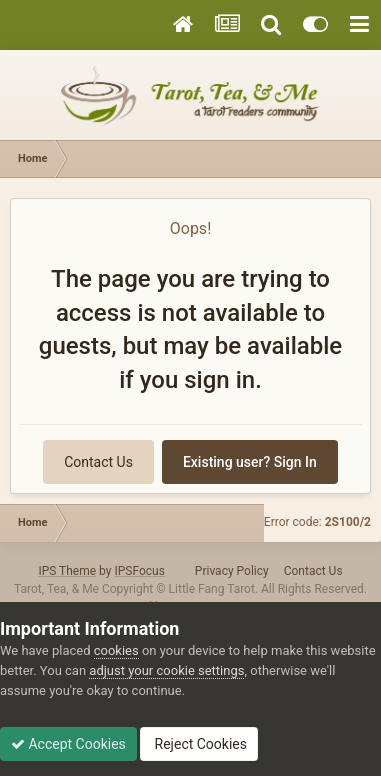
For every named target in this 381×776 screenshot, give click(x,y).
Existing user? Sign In (250, 462)
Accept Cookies (68, 744)
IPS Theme (67, 571)
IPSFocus (139, 571)
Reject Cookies (199, 744)
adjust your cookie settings (166, 670)
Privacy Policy (232, 571)
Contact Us (98, 462)
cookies (116, 650)
